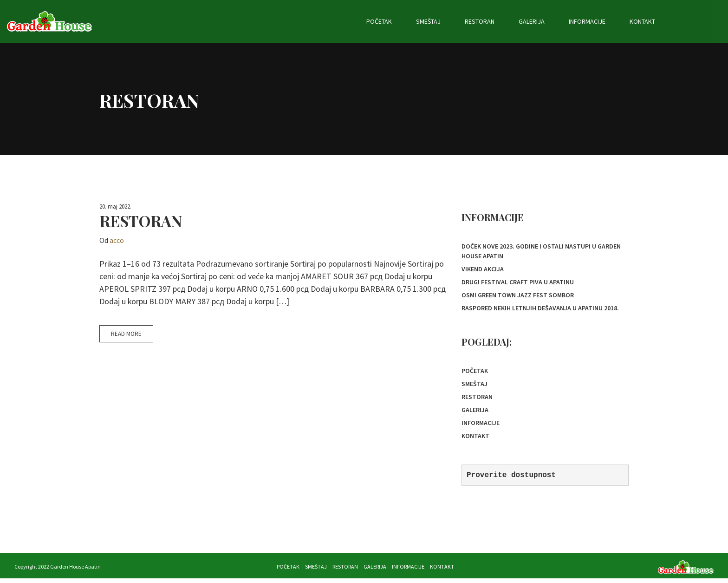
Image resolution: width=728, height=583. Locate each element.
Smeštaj (479, 21)
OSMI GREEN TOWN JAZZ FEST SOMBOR (518, 296)
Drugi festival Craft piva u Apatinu (518, 283)
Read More (126, 334)
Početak (430, 21)
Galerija (582, 21)
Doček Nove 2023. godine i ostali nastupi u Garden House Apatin (541, 251)
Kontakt (693, 21)
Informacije (638, 21)
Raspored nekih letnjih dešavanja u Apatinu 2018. (540, 310)
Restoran (530, 21)
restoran (141, 221)
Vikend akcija (483, 269)
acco (117, 240)
